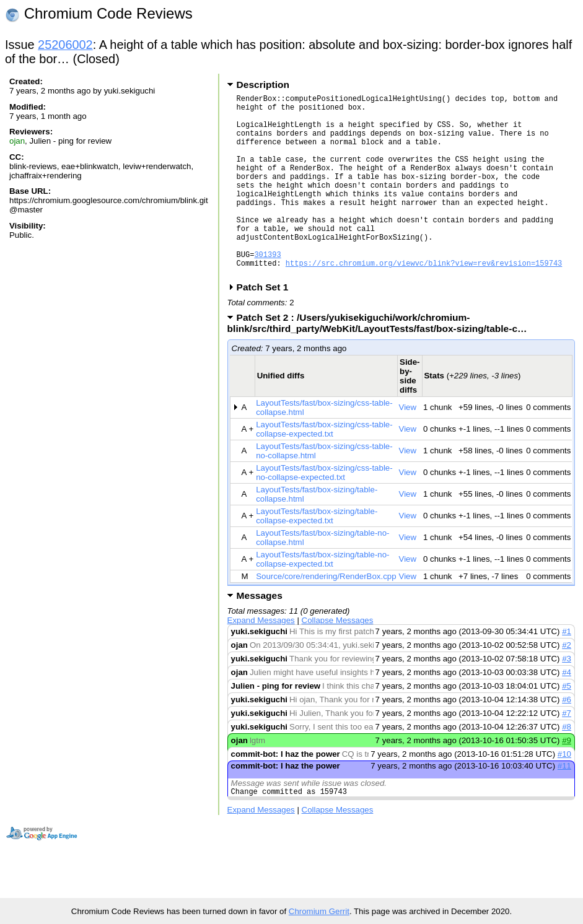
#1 (567, 670)
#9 (567, 779)
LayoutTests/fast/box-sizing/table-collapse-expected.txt (317, 555)
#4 (567, 711)
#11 (564, 805)
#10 (564, 793)
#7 (567, 752)
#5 (567, 725)
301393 (267, 290)
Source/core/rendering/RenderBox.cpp (326, 615)
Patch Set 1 (267, 326)
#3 (567, 698)
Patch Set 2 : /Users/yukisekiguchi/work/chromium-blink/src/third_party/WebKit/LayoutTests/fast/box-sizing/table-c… (381, 362)
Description (263, 85)
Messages (260, 634)
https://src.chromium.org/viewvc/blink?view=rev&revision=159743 (424, 300)
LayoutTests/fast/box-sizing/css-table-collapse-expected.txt (324, 468)
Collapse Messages (338, 659)
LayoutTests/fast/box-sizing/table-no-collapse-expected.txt (322, 598)
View (408, 446)
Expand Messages (261, 659)
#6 (567, 739)
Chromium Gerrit (319, 911)
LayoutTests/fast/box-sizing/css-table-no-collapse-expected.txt (324, 512)
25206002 (65, 45)
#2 (567, 684)
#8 (567, 766)
